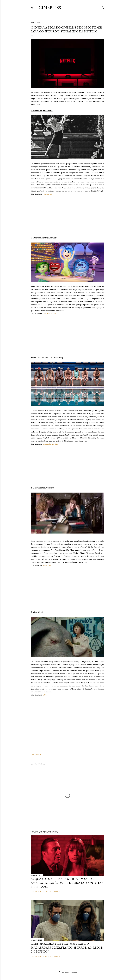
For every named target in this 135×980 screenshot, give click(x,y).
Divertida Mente (49, 314)
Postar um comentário (51, 891)
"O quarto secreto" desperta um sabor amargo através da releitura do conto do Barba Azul (67, 883)
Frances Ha (47, 194)
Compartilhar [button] (36, 755)
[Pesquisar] (103, 7)
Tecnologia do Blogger (68, 972)
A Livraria (47, 565)
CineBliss (50, 8)
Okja (45, 695)
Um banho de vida (50, 444)
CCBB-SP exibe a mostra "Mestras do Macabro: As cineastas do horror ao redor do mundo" (67, 947)
